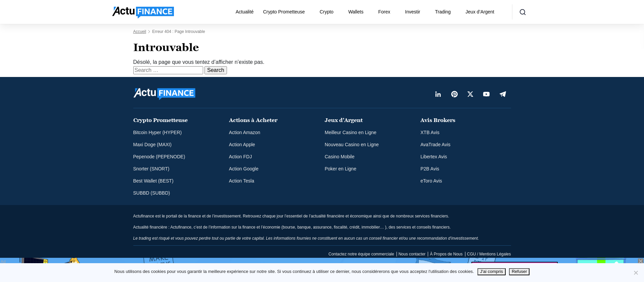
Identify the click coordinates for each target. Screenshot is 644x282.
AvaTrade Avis (435, 145)
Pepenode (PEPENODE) (159, 157)
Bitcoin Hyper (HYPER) (158, 132)
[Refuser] (636, 273)
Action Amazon (245, 132)
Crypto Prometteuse (284, 12)
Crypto (327, 12)
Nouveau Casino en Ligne (352, 145)
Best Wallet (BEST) (153, 181)
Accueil (140, 32)
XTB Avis (430, 132)
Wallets (356, 12)
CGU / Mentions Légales (489, 254)
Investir (412, 12)
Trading (443, 12)
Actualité (245, 12)
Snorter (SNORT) (151, 169)
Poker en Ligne (340, 169)
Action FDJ (240, 157)
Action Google (244, 169)
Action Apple (242, 145)
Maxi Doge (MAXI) (152, 145)
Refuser (519, 271)
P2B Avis (430, 169)
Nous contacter (412, 254)
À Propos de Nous (446, 254)
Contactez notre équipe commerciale (361, 254)
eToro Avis (431, 181)
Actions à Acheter (253, 120)
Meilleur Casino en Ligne (351, 132)
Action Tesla (242, 181)
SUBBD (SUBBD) (152, 193)
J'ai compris (492, 271)
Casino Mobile (340, 157)
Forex (384, 12)
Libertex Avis (434, 157)
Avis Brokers (438, 120)
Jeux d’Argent (480, 12)
